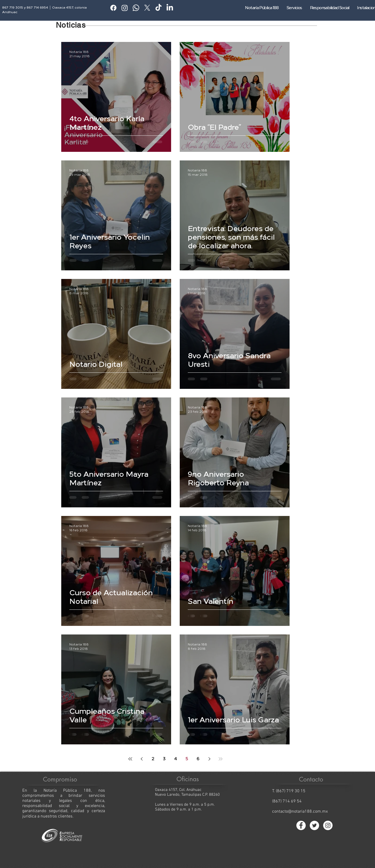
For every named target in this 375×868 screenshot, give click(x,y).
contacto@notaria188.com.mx (300, 812)
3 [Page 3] (164, 759)
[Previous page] (142, 759)
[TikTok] (158, 8)
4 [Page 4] (176, 759)
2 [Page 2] (153, 759)
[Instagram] (125, 8)
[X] (147, 8)
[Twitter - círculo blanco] (314, 825)
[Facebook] (113, 8)
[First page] (130, 759)
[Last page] (221, 759)
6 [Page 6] (198, 759)
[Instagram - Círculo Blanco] (328, 825)
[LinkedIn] (170, 8)
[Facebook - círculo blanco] (301, 825)
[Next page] (209, 759)
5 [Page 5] (187, 759)
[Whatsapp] (136, 8)
